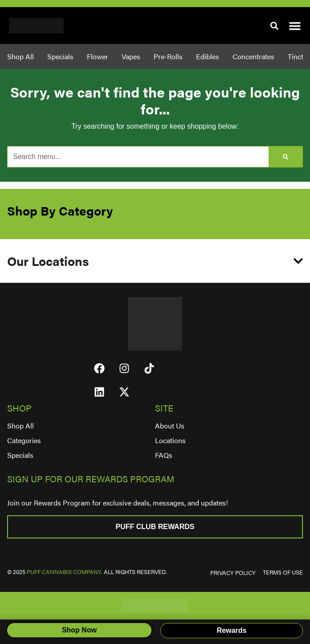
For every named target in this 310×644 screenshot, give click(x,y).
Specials (20, 455)
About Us (170, 426)
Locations (170, 440)
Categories (24, 440)
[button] (274, 26)
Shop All (20, 426)
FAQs (164, 455)
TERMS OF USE (283, 572)
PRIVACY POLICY (233, 573)
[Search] (286, 157)
